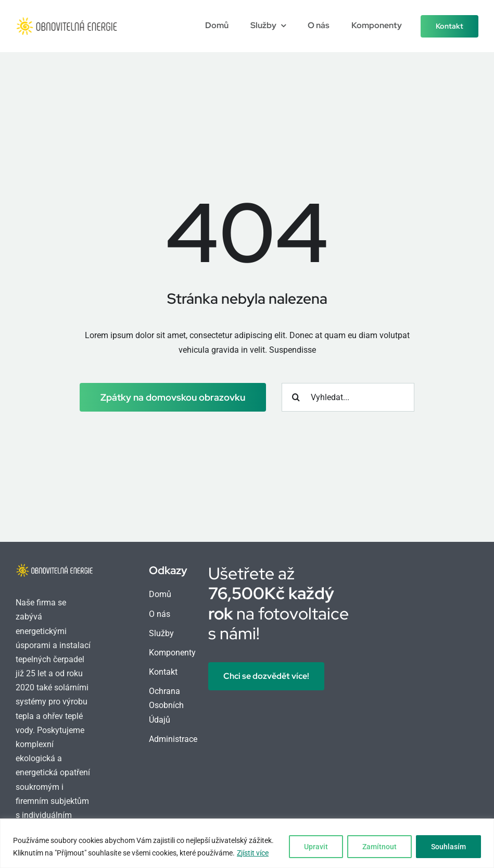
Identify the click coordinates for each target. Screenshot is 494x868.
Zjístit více (253, 853)
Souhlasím (448, 847)
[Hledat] (296, 397)
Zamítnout (379, 847)
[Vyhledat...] (348, 397)
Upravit (316, 847)
